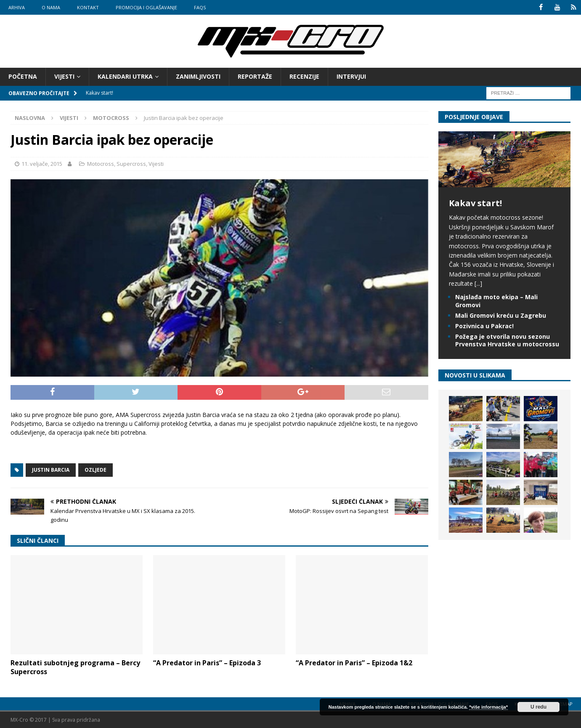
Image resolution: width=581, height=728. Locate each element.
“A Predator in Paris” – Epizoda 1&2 (354, 663)
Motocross (101, 164)
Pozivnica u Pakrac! (484, 326)
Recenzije (304, 76)
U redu (539, 707)
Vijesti (64, 76)
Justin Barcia (51, 470)
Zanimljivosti (198, 76)
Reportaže (255, 76)
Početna (23, 76)
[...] (478, 283)
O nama (51, 7)
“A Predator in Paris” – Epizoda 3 (207, 663)
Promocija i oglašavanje (146, 7)
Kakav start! (475, 203)
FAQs (200, 7)
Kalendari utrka (125, 76)
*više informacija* (488, 707)
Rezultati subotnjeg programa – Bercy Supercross (75, 667)
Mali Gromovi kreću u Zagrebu (501, 315)
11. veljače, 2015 (42, 164)
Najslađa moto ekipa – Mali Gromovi (496, 301)
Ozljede (96, 470)
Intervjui (351, 76)
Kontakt (88, 7)
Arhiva (17, 7)
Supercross (131, 164)
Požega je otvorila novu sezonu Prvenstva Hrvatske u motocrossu (507, 340)
